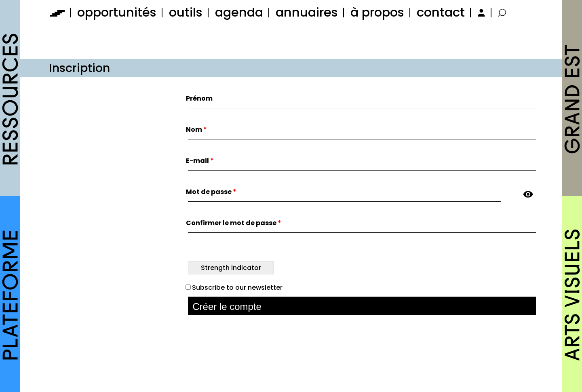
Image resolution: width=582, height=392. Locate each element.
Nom (196, 130)
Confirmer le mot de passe (234, 223)
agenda (239, 12)
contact (441, 12)
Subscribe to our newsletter (234, 288)
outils (186, 12)
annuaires (307, 12)
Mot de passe (211, 192)
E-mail (200, 161)
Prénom (199, 98)
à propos (377, 12)
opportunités (117, 12)
